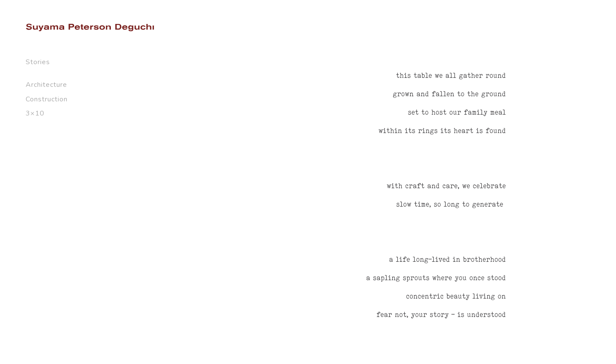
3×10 (35, 113)
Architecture (46, 85)
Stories (38, 62)
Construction (47, 99)
